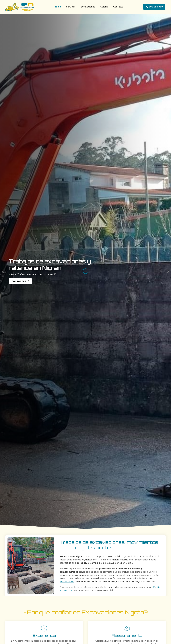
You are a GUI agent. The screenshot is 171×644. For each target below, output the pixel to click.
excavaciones (67, 581)
